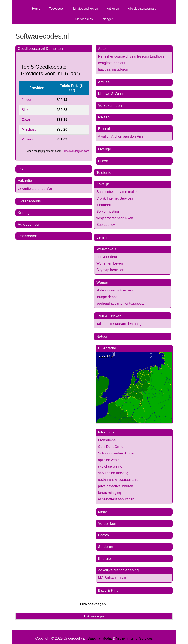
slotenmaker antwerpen (115, 290)
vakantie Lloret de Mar (35, 189)
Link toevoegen (93, 604)
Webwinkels (106, 249)
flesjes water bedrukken (115, 218)
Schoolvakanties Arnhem (117, 453)
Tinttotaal (104, 205)
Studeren (105, 547)
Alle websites (84, 19)
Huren (103, 161)
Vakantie (25, 181)
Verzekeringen (110, 106)
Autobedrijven (29, 224)
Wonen (102, 283)
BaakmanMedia (100, 638)
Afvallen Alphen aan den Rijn (120, 136)
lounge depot (107, 297)
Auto (102, 49)
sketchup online (110, 466)
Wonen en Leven (110, 263)
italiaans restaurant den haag (119, 324)
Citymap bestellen (110, 270)
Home (36, 9)
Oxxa (26, 120)
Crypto (103, 535)
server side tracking (113, 473)
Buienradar (107, 348)
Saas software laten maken (117, 192)
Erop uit (104, 129)
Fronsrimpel (107, 440)
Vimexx (27, 139)
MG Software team (112, 578)
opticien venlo (109, 460)
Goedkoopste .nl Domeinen (40, 49)
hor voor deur (107, 257)
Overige (104, 149)
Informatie (106, 432)
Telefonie (104, 173)
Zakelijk (103, 184)
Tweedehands (29, 201)
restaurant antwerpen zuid (118, 480)
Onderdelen (27, 236)
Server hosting (108, 211)
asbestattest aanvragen (116, 499)
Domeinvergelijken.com (75, 151)
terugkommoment (112, 63)
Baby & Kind (108, 590)
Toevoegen (57, 9)
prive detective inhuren (116, 486)
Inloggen (107, 19)
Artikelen (113, 9)
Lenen (102, 237)
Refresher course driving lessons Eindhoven (132, 56)
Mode (103, 512)
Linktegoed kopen (86, 9)
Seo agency (106, 225)
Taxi (21, 169)
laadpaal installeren (113, 69)
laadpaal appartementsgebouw (120, 303)
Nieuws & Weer (111, 94)
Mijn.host (29, 129)
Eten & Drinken (109, 316)
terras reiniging (110, 493)
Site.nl (26, 110)
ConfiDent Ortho (111, 447)
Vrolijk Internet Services (115, 198)
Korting (24, 213)
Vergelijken (107, 524)
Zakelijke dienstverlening (118, 570)
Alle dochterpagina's (142, 9)
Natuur (102, 336)
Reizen (104, 117)
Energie (104, 559)
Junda (26, 100)
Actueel (104, 82)
